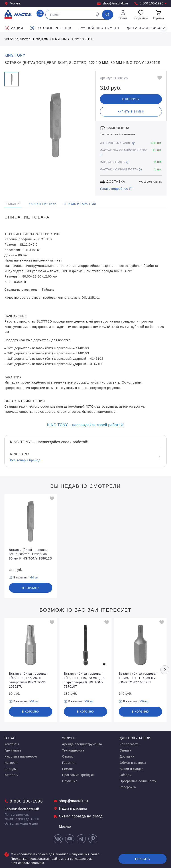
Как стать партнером (21, 756)
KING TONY (15, 55)
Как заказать (130, 744)
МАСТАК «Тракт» (114, 162)
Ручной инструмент (100, 28)
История (11, 763)
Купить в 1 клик (131, 111)
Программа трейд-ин (78, 775)
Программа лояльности (138, 781)
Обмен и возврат (133, 763)
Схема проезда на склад (78, 816)
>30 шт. (34, 578)
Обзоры (126, 775)
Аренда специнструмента (82, 744)
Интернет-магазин (117, 143)
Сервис (68, 756)
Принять (142, 859)
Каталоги (12, 775)
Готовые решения (51, 28)
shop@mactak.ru (113, 3)
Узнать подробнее (116, 189)
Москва (12, 3)
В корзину (131, 99)
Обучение (70, 781)
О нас (10, 738)
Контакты (12, 744)
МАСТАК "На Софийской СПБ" (123, 152)
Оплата (125, 750)
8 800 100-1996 (150, 3)
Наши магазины (70, 808)
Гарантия (69, 763)
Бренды (11, 769)
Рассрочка (128, 787)
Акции (14, 28)
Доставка (127, 756)
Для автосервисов (145, 28)
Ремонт (68, 769)
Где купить (13, 750)
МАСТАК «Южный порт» (121, 170)
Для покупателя (136, 738)
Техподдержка (73, 750)
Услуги (69, 738)
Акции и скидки (131, 769)
